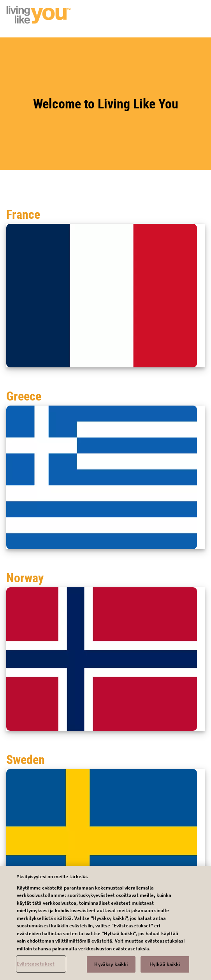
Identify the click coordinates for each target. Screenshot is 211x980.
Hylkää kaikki (165, 968)
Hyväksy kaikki (111, 968)
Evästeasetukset (36, 968)
